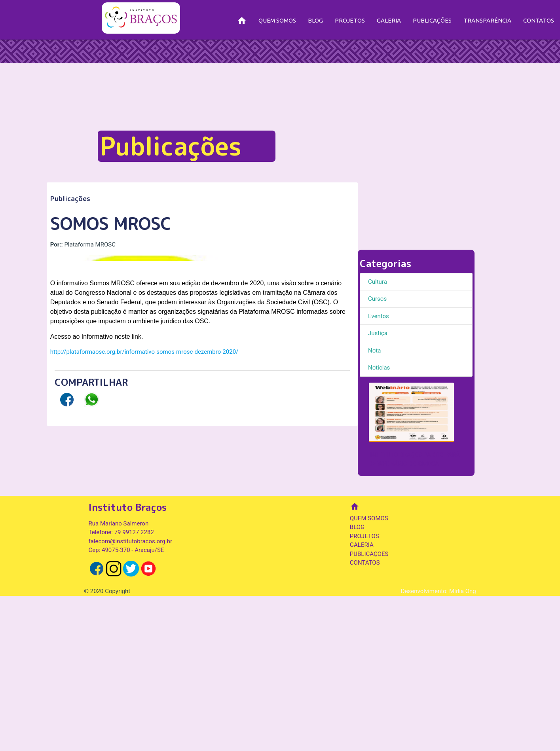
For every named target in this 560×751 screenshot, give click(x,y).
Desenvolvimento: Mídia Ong (439, 746)
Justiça (378, 333)
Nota (374, 351)
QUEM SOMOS (277, 20)
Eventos (379, 316)
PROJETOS (350, 20)
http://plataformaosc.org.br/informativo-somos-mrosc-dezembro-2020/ (144, 561)
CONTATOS (539, 20)
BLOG (315, 20)
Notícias (379, 368)
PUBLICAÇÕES (432, 20)
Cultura (378, 282)
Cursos (377, 299)
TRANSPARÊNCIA (487, 20)
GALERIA (389, 20)
